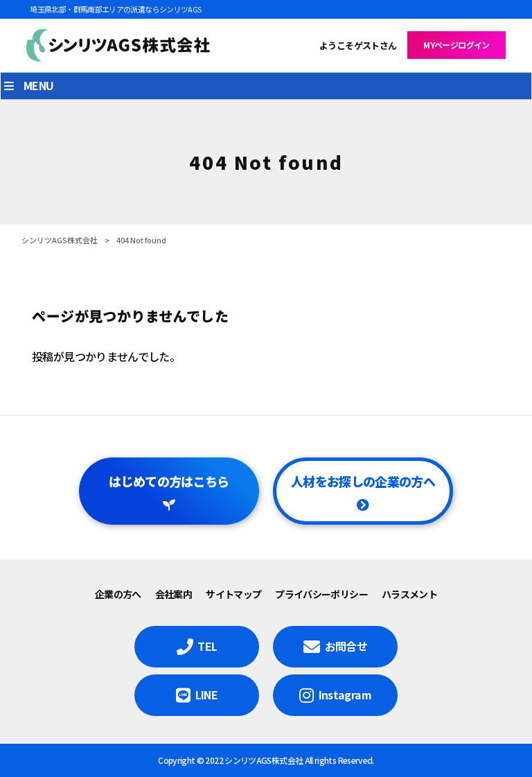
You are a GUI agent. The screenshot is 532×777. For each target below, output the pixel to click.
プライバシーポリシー (321, 594)
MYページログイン (456, 45)
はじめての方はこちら (169, 481)
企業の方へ (118, 594)
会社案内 (174, 594)
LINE (206, 695)
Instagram (345, 695)
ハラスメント (409, 594)
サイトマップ (233, 594)
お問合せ (346, 646)
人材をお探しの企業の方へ (363, 481)
